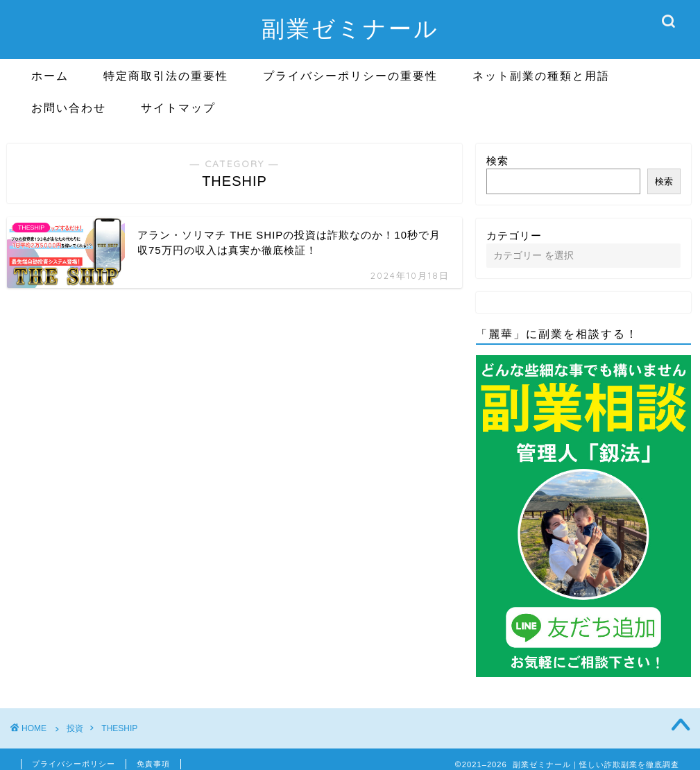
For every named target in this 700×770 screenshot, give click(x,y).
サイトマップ (178, 108)
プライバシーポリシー (74, 764)
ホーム (50, 76)
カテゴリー (514, 236)
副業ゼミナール (350, 28)
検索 (497, 161)
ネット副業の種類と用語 (541, 76)
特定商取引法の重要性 (166, 76)
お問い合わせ (69, 108)
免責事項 (153, 764)
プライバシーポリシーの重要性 (350, 76)
